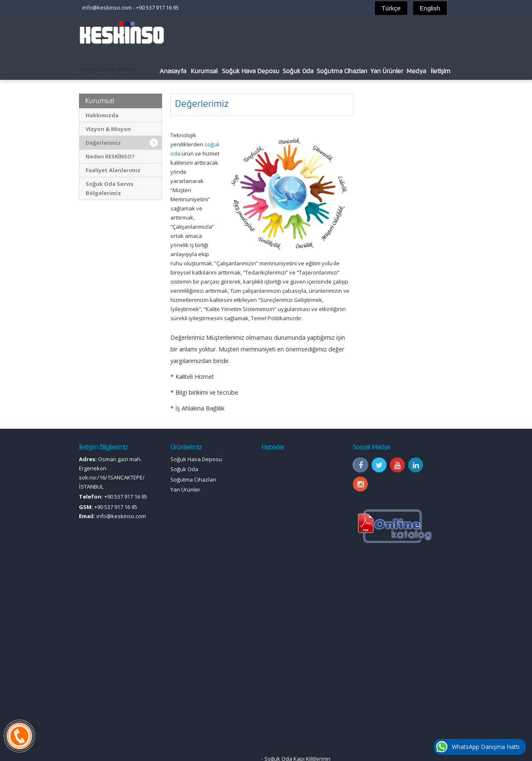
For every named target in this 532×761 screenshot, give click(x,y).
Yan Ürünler (387, 71)
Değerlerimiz (103, 143)
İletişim (441, 71)
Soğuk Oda (298, 71)
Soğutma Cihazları (342, 71)
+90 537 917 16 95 (157, 7)
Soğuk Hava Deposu (251, 71)
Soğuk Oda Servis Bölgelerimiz (110, 188)
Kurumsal (204, 71)
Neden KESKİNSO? (110, 156)
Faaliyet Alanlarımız (113, 170)
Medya (416, 71)
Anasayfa (173, 71)
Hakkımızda (102, 115)
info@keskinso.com (107, 7)
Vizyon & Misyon (108, 129)
